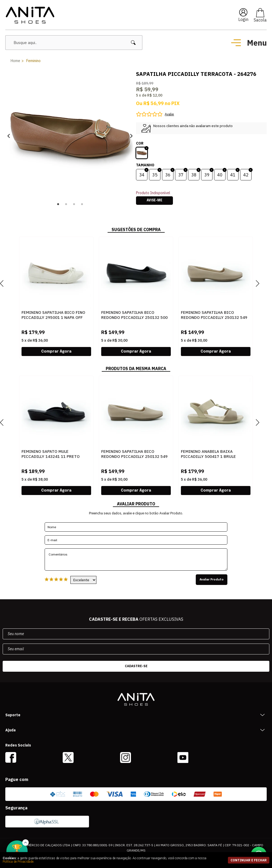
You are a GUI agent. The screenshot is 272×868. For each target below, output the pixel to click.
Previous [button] (9, 136)
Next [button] (131, 136)
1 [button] (58, 204)
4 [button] (82, 204)
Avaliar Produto (212, 580)
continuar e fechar (249, 860)
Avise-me (154, 201)
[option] (70, 136)
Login (243, 19)
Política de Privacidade (18, 862)
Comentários (136, 559)
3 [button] (74, 204)
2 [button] (66, 204)
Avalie (169, 114)
